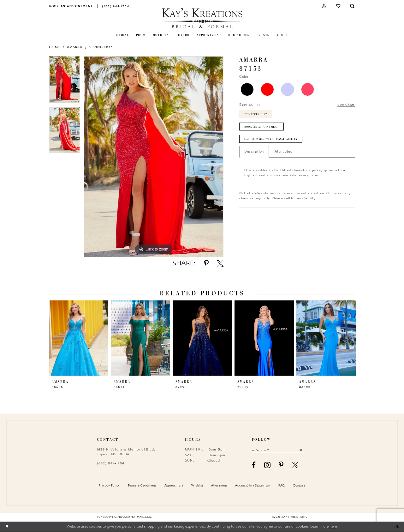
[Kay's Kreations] (202, 18)
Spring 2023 (101, 47)
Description (254, 154)
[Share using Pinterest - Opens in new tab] (206, 263)
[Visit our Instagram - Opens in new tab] (267, 465)
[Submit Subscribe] (304, 450)
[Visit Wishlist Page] (339, 6)
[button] (325, 6)
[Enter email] (279, 450)
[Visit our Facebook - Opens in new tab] (254, 465)
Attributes (283, 154)
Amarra (75, 47)
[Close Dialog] (7, 527)
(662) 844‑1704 (111, 463)
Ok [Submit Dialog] (396, 527)
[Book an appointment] (71, 6)
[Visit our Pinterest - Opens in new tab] (281, 465)
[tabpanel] (64, 82)
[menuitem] (71, 6)
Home (54, 47)
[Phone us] (116, 6)
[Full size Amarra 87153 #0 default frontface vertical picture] (154, 157)
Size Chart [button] (346, 105)
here (333, 527)
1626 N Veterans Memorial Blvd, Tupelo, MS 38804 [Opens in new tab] (126, 452)
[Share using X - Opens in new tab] (220, 263)
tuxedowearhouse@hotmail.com (124, 517)
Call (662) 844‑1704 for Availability (273, 141)
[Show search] (353, 6)
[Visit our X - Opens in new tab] (295, 465)
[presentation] (79, 338)
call (287, 200)
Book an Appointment (262, 128)
